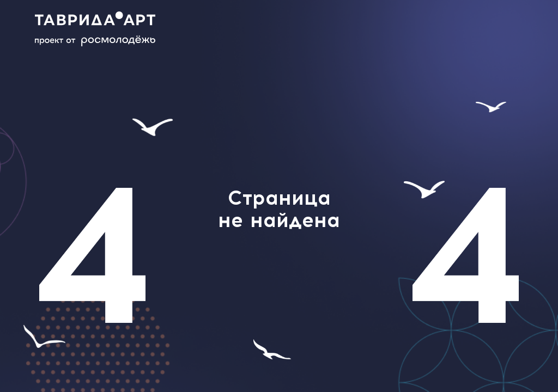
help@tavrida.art (245, 276)
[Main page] (104, 29)
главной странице (279, 308)
